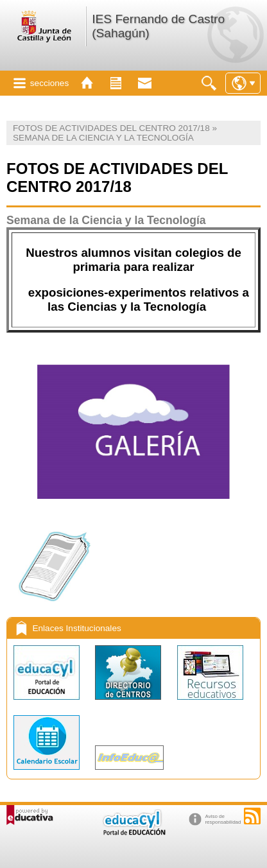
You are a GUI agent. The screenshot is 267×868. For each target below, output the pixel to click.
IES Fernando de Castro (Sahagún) (158, 26)
